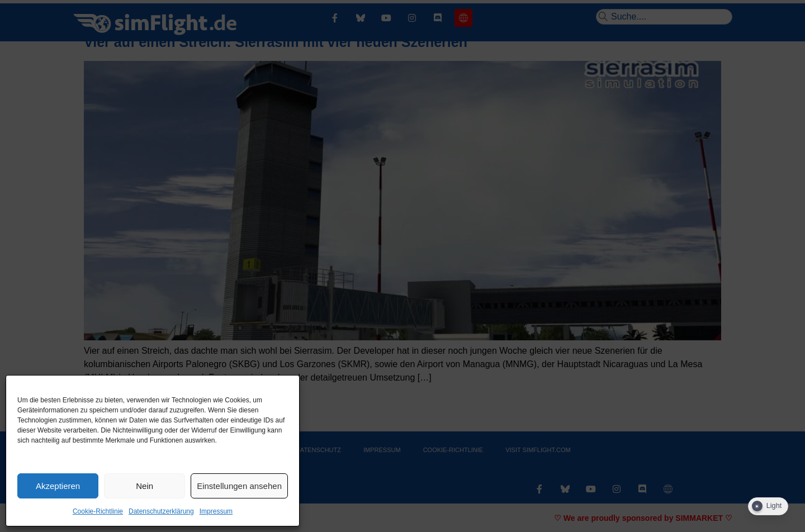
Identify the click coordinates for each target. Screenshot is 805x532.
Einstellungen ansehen (239, 486)
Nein (145, 486)
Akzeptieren (58, 486)
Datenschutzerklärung (161, 511)
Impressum (216, 511)
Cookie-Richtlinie (98, 511)
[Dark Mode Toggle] (768, 506)
